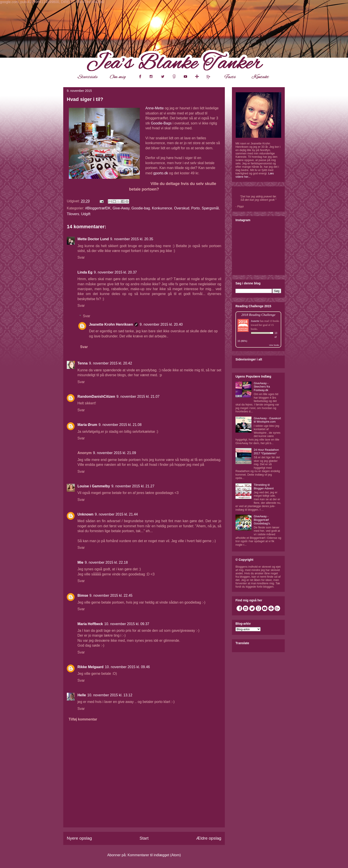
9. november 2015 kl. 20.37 (115, 272)
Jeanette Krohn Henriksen (111, 324)
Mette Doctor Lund (93, 239)
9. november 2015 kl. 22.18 (106, 562)
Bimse (83, 595)
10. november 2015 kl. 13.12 (110, 695)
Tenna (83, 363)
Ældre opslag (209, 838)
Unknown (85, 514)
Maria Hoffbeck (90, 624)
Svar (81, 257)
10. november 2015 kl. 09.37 (127, 624)
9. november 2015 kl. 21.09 (115, 453)
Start (144, 838)
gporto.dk (161, 173)
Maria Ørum (87, 425)
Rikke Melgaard (90, 667)
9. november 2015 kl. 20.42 (111, 363)
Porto (196, 208)
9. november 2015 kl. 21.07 (138, 397)
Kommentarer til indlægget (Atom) (154, 855)
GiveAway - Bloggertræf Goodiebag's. (262, 520)
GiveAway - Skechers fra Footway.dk (262, 387)
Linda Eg (85, 272)
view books (274, 345)
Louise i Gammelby (94, 486)
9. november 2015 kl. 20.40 (161, 324)
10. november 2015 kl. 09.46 (127, 667)
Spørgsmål (210, 208)
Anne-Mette (155, 108)
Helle (82, 695)
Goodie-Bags (161, 123)
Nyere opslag (79, 838)
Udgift (86, 214)
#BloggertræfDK (98, 208)
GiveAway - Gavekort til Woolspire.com (267, 420)
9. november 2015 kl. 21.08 (120, 425)
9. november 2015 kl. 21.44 (116, 514)
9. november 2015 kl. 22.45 (111, 595)
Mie (80, 562)
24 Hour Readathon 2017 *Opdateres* (266, 452)
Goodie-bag (141, 208)
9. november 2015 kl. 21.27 (133, 486)
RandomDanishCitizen (96, 397)
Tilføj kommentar (83, 719)
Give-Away (121, 208)
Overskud (182, 208)
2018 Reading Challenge (258, 315)
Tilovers (73, 214)
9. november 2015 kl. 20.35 (132, 239)
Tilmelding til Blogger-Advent (264, 487)
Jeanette (255, 321)
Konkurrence (162, 208)
